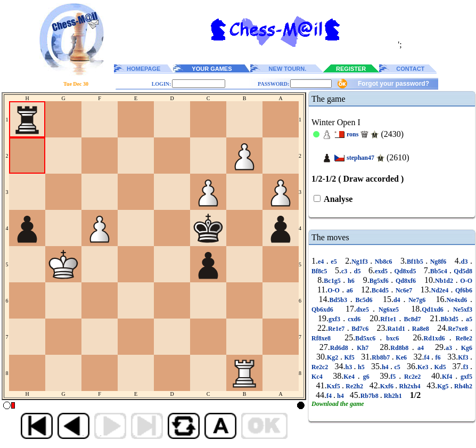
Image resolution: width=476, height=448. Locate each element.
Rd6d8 (341, 348)
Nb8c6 (383, 262)
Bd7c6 (360, 329)
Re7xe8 (459, 329)
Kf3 (464, 357)
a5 (468, 319)
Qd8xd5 (405, 271)
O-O (465, 281)
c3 (346, 271)
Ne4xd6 (458, 300)
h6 (351, 281)
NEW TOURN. (288, 69)
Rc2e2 (412, 377)
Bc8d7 (412, 319)
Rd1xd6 (437, 338)
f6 (438, 357)
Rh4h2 (462, 386)
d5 (358, 271)
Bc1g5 (333, 281)
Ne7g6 (417, 300)
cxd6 (354, 319)
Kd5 (440, 367)
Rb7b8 (370, 396)
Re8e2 (462, 338)
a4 (421, 348)
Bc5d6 (364, 300)
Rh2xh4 (409, 386)
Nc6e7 (404, 290)
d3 (466, 262)
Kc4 (319, 377)
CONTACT (410, 69)
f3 (467, 367)
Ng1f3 (361, 262)
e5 (334, 262)
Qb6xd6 (324, 309)
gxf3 (336, 319)
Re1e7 (338, 329)
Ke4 (351, 377)
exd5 (382, 271)
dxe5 (364, 309)
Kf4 (449, 377)
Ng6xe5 (389, 309)
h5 (361, 367)
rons (352, 134)
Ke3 (424, 367)
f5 (395, 377)
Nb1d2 (445, 281)
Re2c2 (321, 367)
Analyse (337, 199)
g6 (366, 377)
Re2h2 (354, 386)
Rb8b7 (382, 357)
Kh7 (363, 348)
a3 (450, 348)
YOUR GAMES (212, 69)
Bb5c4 (440, 271)
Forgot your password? (393, 84)
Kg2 (334, 357)
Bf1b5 (416, 262)
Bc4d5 (381, 290)
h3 (350, 367)
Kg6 (465, 348)
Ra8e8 (420, 329)
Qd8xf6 (405, 281)
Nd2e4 (441, 290)
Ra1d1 (398, 329)
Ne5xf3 (461, 309)
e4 (322, 262)
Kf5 (349, 357)
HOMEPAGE (143, 69)
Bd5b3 (340, 300)
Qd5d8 (462, 271)
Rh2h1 (393, 396)
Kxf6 (388, 386)
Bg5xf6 (380, 281)
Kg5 (444, 386)
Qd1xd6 (434, 309)
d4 (398, 300)
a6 (350, 290)
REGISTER (351, 69)
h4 (386, 367)
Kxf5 (334, 386)
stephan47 (360, 158)
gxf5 (465, 377)
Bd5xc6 (367, 338)
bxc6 (392, 338)
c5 (397, 367)
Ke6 (401, 357)
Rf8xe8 (323, 338)
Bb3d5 (451, 319)
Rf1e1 (389, 319)
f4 (428, 357)
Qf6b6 (463, 290)
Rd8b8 (401, 348)
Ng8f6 (438, 262)
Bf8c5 (321, 271)
